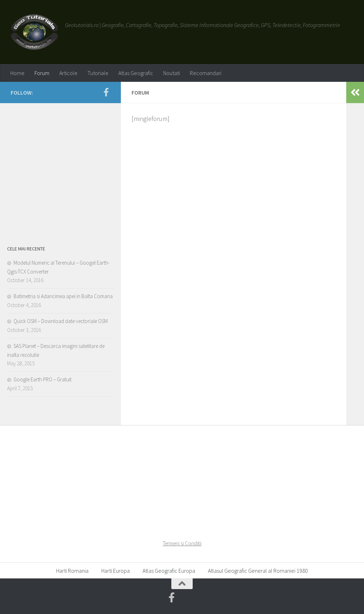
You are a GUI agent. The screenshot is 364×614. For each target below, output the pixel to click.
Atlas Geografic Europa (169, 571)
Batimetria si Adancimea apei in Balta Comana (63, 296)
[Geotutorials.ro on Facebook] (106, 92)
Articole (68, 73)
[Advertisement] (60, 172)
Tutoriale (98, 73)
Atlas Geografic (136, 73)
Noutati (172, 73)
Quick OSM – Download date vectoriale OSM (61, 321)
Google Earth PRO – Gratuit (42, 379)
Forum (42, 73)
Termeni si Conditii (182, 543)
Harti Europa (116, 571)
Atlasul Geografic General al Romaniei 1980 (258, 571)
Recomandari (206, 73)
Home (17, 73)
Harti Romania (72, 571)
